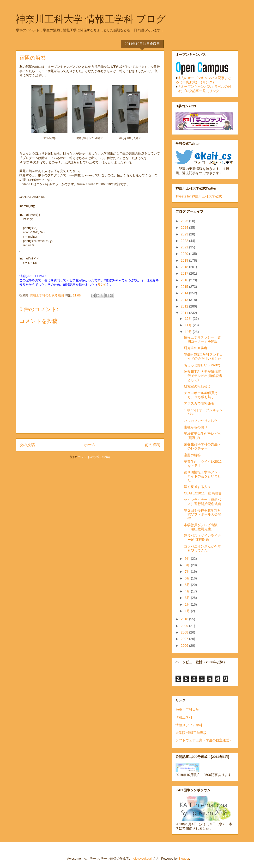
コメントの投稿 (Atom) (94, 457)
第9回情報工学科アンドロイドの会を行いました (203, 357)
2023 (185, 234)
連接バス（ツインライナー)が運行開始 (202, 538)
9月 (188, 559)
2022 (185, 241)
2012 (185, 306)
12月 (189, 319)
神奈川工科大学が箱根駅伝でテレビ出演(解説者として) (203, 376)
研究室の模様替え (197, 386)
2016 (185, 280)
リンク (102, 285)
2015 (185, 287)
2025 (185, 221)
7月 (188, 572)
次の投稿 (27, 445)
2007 (185, 639)
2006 (185, 646)
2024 (185, 228)
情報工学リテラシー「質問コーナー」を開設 (202, 339)
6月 (188, 578)
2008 (185, 632)
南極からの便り (196, 427)
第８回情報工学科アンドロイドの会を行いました (203, 476)
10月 (189, 332)
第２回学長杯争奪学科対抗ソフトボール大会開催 (203, 515)
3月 (188, 598)
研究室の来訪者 (196, 348)
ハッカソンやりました (201, 421)
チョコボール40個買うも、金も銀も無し (201, 395)
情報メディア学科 (189, 725)
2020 (185, 254)
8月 (188, 565)
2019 (185, 260)
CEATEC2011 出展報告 (203, 493)
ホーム (90, 445)
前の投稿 (152, 445)
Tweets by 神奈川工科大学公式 (199, 196)
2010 (185, 619)
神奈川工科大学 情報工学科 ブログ (91, 19)
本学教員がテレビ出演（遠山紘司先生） (201, 527)
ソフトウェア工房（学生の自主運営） (204, 740)
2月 (188, 604)
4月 (188, 591)
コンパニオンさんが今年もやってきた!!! (202, 548)
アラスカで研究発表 (199, 403)
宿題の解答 (192, 455)
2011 (185, 313)
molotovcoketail (142, 859)
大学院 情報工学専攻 (191, 733)
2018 (185, 267)
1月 (188, 611)
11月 (189, 325)
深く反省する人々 (197, 487)
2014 (185, 293)
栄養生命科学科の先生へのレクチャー (202, 446)
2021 (185, 247)
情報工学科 (184, 717)
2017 (185, 273)
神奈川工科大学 (187, 710)
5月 (188, 585)
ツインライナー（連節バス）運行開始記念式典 (203, 502)
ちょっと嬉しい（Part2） (203, 365)
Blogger (184, 859)
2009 (185, 626)
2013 (185, 300)
